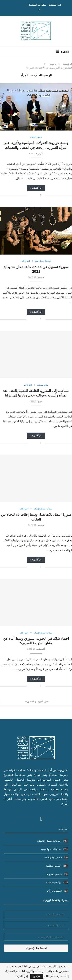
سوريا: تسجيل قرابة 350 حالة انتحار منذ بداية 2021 (36, 269)
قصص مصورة (57, 874)
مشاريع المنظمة (37, 5)
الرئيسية (68, 64)
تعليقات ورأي (58, 891)
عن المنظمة (55, 5)
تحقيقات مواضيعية (54, 849)
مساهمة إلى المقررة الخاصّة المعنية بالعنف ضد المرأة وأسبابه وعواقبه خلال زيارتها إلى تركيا (36, 393)
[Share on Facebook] (40, 196)
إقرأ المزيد (36, 188)
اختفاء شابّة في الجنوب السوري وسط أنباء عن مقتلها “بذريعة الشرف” (36, 641)
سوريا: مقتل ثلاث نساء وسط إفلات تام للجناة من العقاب (36, 517)
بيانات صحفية (57, 882)
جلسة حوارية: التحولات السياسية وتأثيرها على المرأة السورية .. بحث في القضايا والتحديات (36, 145)
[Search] (7, 52)
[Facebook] (40, 10)
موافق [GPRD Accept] (37, 976)
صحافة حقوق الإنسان (53, 841)
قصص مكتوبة (57, 866)
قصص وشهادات (56, 857)
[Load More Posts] (36, 702)
